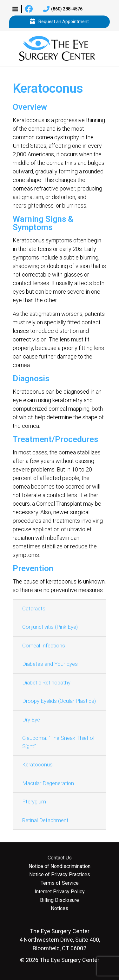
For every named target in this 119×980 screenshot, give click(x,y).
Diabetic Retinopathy (46, 683)
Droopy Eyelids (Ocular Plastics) (59, 701)
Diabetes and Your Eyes (50, 664)
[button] (15, 9)
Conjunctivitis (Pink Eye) (50, 627)
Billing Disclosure (60, 900)
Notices (60, 908)
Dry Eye (31, 720)
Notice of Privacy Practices (60, 875)
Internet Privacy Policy (60, 892)
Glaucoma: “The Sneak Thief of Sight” (59, 742)
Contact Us (60, 858)
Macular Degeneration (48, 783)
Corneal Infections (44, 646)
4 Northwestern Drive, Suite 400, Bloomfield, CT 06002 (60, 940)
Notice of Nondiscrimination (60, 866)
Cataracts (34, 609)
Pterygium (34, 802)
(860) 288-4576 (63, 9)
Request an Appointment (60, 22)
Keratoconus (37, 765)
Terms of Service (60, 883)
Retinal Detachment (45, 820)
